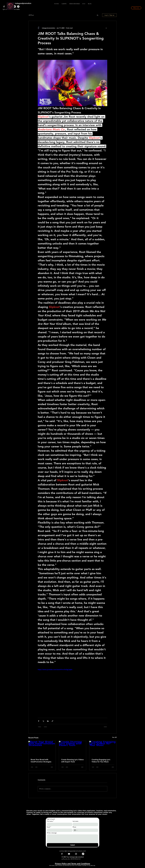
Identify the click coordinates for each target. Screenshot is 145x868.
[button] (136, 8)
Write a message (52, 833)
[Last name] (85, 824)
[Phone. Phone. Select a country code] (76, 830)
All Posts (31, 15)
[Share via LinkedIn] (48, 721)
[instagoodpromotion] (25, 3)
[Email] (59, 830)
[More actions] (106, 28)
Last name (75, 821)
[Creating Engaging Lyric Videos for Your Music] (103, 748)
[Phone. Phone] (87, 830)
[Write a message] (72, 839)
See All (114, 737)
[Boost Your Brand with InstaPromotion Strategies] (42, 748)
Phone (74, 827)
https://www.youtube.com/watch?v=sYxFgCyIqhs (55, 670)
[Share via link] (52, 721)
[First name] (59, 824)
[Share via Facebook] (39, 721)
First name (50, 821)
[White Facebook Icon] (4, 7)
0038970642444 (76, 859)
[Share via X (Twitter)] (43, 721)
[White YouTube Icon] (69, 854)
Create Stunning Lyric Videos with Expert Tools (72, 761)
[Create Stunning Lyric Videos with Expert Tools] (73, 748)
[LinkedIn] (15, 7)
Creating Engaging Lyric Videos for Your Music (101, 761)
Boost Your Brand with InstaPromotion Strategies (41, 761)
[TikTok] (18, 7)
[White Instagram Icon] (76, 854)
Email (49, 827)
